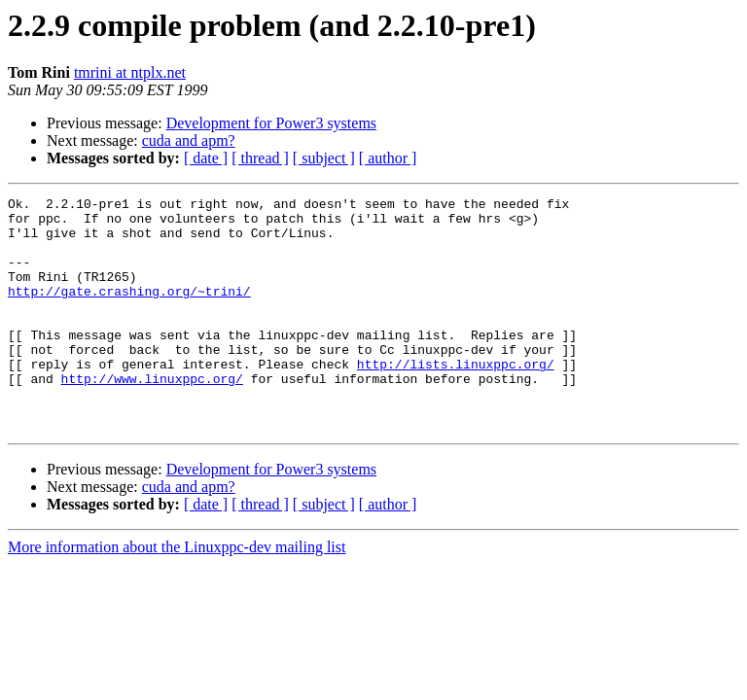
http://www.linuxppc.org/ (152, 416)
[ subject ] (324, 158)
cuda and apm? (189, 140)
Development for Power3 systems (271, 123)
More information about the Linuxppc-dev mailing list (177, 594)
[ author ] (388, 158)
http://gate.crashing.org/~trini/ (129, 311)
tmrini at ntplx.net (130, 72)
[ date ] (206, 158)
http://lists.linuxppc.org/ (456, 399)
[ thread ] (260, 158)
